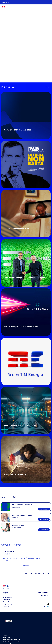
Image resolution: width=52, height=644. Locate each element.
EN (45, 7)
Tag (48, 87)
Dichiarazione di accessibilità (11, 642)
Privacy (5, 635)
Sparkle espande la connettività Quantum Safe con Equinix (22, 559)
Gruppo (5, 593)
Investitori (6, 595)
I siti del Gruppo (44, 593)
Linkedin (45, 607)
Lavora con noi (8, 604)
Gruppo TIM (4, 2)
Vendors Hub (45, 595)
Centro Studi (7, 602)
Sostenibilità (7, 597)
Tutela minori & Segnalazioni (11, 640)
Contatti (6, 607)
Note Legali (6, 638)
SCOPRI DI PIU (44, 509)
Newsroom (7, 600)
